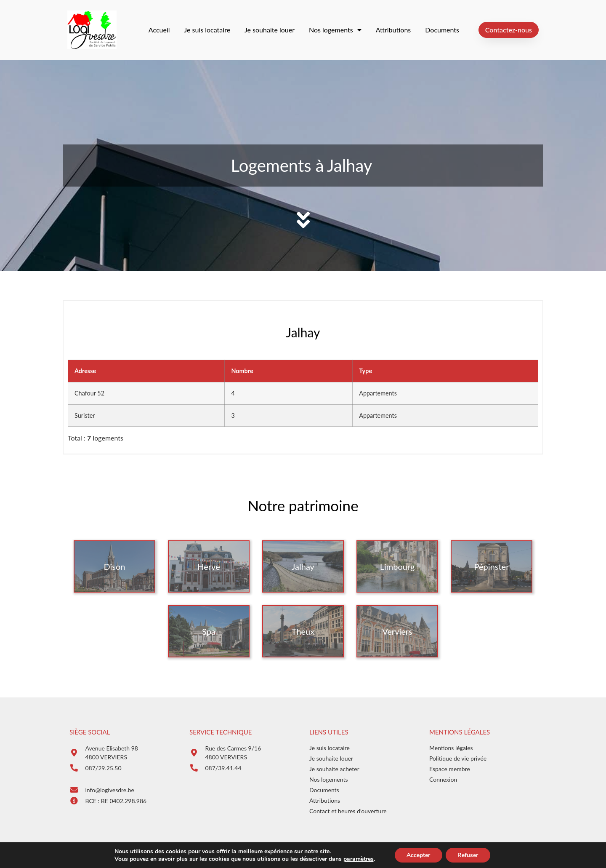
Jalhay (303, 566)
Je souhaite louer (270, 30)
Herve (209, 566)
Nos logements (335, 30)
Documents (442, 30)
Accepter (418, 855)
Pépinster (492, 566)
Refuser (469, 855)
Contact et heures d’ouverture (348, 811)
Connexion (443, 779)
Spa (209, 631)
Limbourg (397, 566)
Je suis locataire (207, 30)
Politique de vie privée (458, 758)
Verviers (397, 631)
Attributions (393, 30)
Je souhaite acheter (334, 769)
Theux (303, 631)
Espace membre (450, 769)
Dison (115, 566)
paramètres (357, 859)
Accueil (159, 30)
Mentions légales (451, 748)
